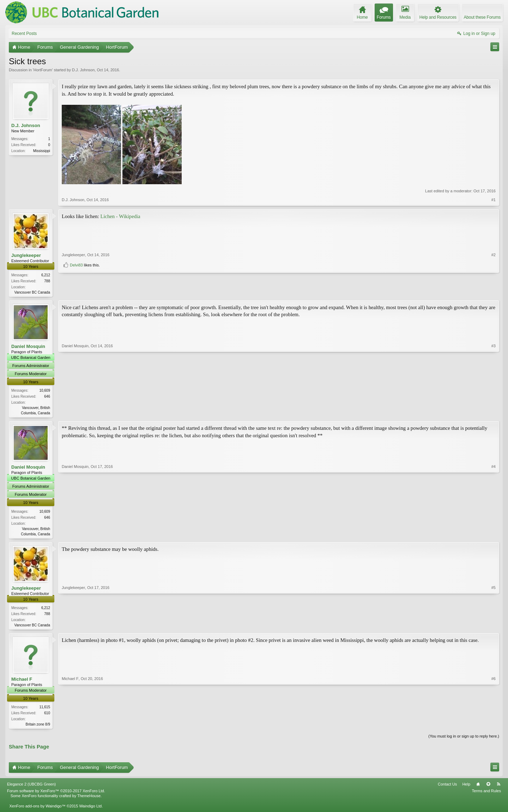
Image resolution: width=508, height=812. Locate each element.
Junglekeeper (26, 255)
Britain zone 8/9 (38, 727)
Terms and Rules (486, 794)
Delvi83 (76, 290)
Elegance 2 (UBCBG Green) (31, 787)
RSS (498, 787)
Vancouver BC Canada (32, 292)
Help (466, 787)
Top (488, 787)
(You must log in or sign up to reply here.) (464, 739)
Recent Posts (24, 34)
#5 (494, 626)
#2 (494, 279)
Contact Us (447, 787)
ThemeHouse (89, 799)
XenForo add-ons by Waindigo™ (37, 809)
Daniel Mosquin (28, 347)
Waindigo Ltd (90, 809)
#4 (494, 534)
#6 (494, 726)
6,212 (46, 275)
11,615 (45, 709)
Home (478, 787)
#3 (494, 413)
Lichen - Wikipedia (120, 216)
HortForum (43, 70)
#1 (494, 200)
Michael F (22, 682)
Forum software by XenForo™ (56, 794)
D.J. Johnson (83, 70)
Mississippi (42, 151)
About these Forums (482, 17)
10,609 (45, 391)
